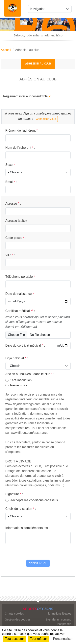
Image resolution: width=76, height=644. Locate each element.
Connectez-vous (46, 119)
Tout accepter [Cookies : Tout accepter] (14, 639)
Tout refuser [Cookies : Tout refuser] (38, 639)
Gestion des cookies (18, 620)
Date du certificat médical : (25, 345)
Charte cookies (14, 614)
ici (50, 96)
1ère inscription (21, 380)
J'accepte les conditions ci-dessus (34, 500)
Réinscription (19, 385)
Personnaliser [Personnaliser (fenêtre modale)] (63, 639)
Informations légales (58, 614)
